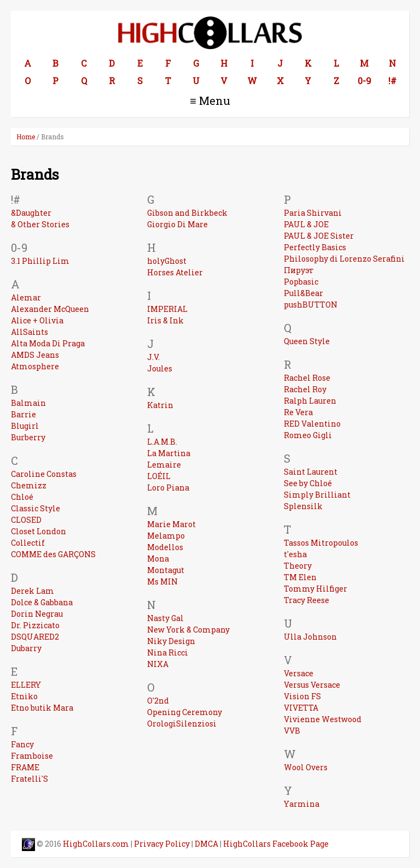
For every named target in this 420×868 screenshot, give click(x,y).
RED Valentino (312, 424)
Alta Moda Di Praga (48, 343)
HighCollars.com (96, 844)
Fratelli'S (30, 779)
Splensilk (303, 506)
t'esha (295, 554)
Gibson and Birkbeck (187, 213)
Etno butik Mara (42, 708)
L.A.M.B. (162, 442)
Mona (158, 559)
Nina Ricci (168, 653)
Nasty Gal (165, 618)
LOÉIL (159, 476)
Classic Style (36, 508)
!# (392, 81)
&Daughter (31, 213)
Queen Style (307, 341)
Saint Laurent (311, 472)
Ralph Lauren (310, 401)
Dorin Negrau (37, 614)
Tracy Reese (307, 600)
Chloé (22, 497)
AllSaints (30, 332)
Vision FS (302, 696)
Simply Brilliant (317, 495)
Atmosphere (35, 366)
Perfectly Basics (315, 247)
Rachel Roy (305, 389)
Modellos (165, 547)
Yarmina (302, 804)
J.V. (153, 357)
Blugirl (25, 426)
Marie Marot (171, 524)
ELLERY (26, 685)
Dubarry (26, 648)
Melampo (166, 536)
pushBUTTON (311, 305)
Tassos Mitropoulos (321, 543)
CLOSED (26, 520)
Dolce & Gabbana (42, 602)
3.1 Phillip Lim (40, 261)
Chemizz (29, 485)
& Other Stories (40, 224)
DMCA (206, 844)
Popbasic (301, 282)
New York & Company (188, 630)
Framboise (32, 756)
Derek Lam (33, 591)
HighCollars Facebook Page (276, 844)
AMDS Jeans (35, 355)
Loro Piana (168, 488)
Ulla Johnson (310, 637)
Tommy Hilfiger (316, 589)
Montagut (166, 570)
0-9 (364, 81)
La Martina (169, 453)
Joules (160, 368)
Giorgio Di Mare (177, 224)
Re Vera (298, 412)
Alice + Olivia (37, 320)
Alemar (26, 297)
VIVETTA (301, 708)
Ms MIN (162, 581)
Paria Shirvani (313, 213)
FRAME (25, 767)
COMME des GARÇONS (53, 554)
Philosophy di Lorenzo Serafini (344, 259)
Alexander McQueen (50, 309)
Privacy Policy (162, 844)
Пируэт (299, 270)
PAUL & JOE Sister (319, 236)
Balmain (28, 403)
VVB (292, 731)
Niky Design (171, 641)
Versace (299, 673)
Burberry (28, 437)
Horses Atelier (175, 272)
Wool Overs (306, 767)
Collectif (28, 543)
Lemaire (164, 465)
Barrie (24, 414)
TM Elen (300, 577)
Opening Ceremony (185, 712)
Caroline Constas (44, 474)
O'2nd (158, 701)
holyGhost (167, 261)
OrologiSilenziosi (182, 724)
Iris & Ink (165, 320)
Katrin (160, 405)
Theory (298, 566)
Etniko (24, 696)
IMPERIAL (167, 309)
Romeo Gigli (308, 435)
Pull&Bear (304, 293)
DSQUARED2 (35, 637)
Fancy (22, 744)
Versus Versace (312, 685)
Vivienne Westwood (323, 719)
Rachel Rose (307, 378)
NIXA (158, 664)
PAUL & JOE (306, 224)
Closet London (39, 531)
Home (26, 137)
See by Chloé (308, 483)
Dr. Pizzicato (35, 625)
